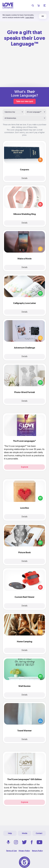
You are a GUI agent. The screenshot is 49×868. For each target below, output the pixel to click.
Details (24, 178)
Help (10, 833)
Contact (39, 833)
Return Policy (37, 851)
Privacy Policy (24, 851)
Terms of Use (11, 851)
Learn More (30, 17)
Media (25, 833)
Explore (25, 467)
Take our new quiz (25, 101)
